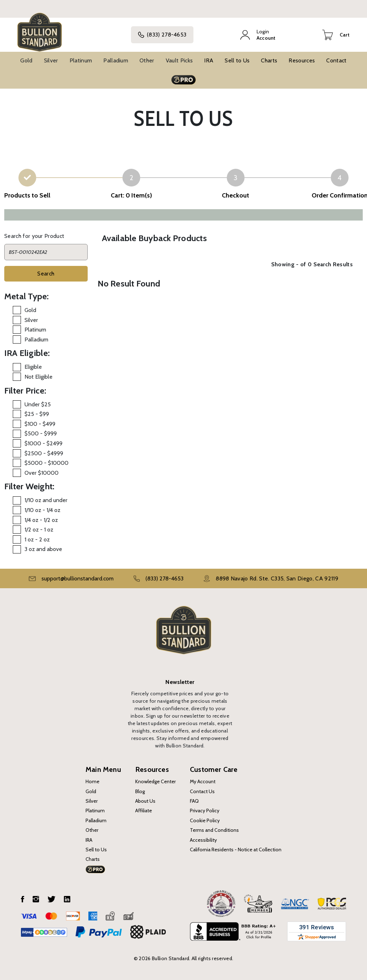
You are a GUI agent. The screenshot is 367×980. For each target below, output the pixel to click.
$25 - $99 (37, 414)
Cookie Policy (205, 820)
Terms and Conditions (214, 830)
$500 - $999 (41, 433)
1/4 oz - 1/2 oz (41, 520)
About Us (145, 801)
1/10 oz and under (46, 500)
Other (147, 60)
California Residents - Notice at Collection (236, 850)
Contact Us (202, 791)
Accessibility (203, 840)
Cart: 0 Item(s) (131, 195)
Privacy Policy (205, 811)
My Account (203, 781)
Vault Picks (179, 60)
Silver (51, 60)
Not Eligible (39, 377)
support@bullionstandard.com (78, 578)
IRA (209, 60)
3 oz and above (43, 549)
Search (46, 274)
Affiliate (144, 811)
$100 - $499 (40, 424)
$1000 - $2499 (43, 443)
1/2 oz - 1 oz (39, 530)
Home (92, 781)
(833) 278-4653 (162, 35)
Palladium (116, 60)
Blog (140, 791)
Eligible (33, 367)
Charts (269, 60)
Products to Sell (27, 195)
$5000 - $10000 (46, 463)
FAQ (194, 801)
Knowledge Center (155, 781)
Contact (336, 60)
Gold (26, 60)
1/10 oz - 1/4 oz (42, 510)
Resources (302, 60)
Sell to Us (237, 60)
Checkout (235, 195)
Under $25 (38, 404)
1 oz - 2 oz (37, 539)
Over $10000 (42, 473)
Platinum (81, 60)
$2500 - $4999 (44, 453)
